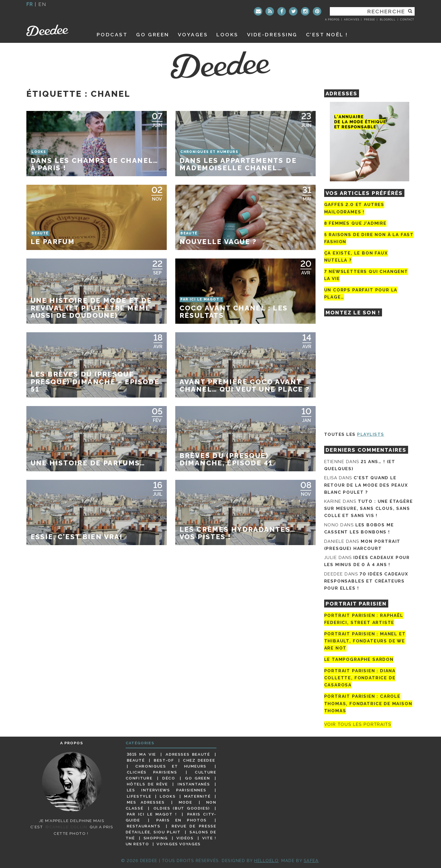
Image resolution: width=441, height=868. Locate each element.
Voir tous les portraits (358, 724)
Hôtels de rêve (147, 784)
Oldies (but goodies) (182, 808)
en (42, 4)
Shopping (156, 838)
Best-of (164, 760)
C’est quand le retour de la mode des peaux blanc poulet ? (366, 485)
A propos (332, 20)
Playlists (371, 434)
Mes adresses (146, 802)
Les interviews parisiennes (167, 790)
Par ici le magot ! (152, 814)
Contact (407, 20)
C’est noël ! (327, 34)
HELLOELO (266, 860)
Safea (311, 860)
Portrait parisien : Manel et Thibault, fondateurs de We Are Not (365, 641)
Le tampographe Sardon (359, 659)
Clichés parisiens (152, 772)
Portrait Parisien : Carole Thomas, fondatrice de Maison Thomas (368, 704)
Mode (185, 802)
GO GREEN (153, 34)
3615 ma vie (141, 754)
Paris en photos (182, 820)
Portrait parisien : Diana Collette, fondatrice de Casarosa (360, 678)
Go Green (197, 778)
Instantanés (194, 784)
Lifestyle (139, 796)
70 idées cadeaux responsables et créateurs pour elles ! (366, 581)
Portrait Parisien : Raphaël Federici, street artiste (364, 619)
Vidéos (185, 838)
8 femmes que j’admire (355, 223)
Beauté (136, 760)
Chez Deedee (199, 760)
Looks (227, 34)
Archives (352, 20)
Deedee (55, 30)
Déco (169, 778)
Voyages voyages (179, 844)
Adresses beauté (188, 754)
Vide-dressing (272, 34)
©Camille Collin (66, 827)
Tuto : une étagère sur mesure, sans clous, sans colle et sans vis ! (369, 508)
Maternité (197, 796)
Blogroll (388, 20)
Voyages (193, 34)
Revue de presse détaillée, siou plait (171, 829)
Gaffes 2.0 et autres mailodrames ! (354, 208)
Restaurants (144, 826)
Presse (370, 20)
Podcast (112, 34)
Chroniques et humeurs (171, 766)
